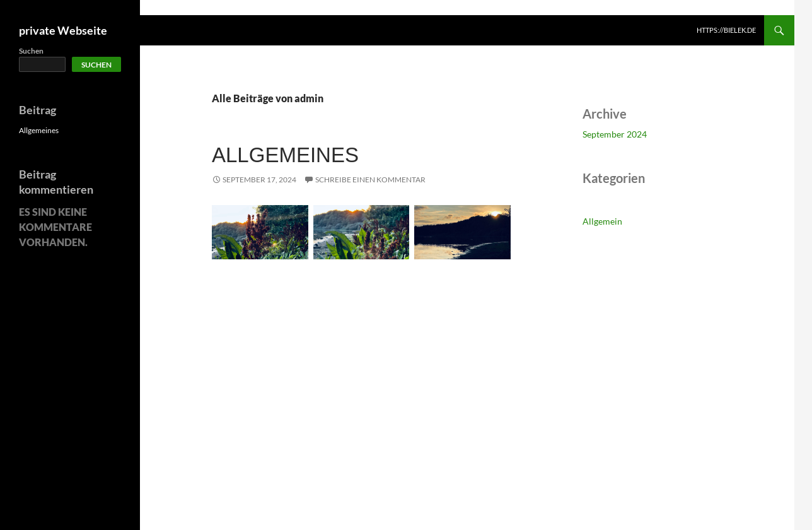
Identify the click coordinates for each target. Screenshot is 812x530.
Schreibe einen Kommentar (370, 180)
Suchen (31, 51)
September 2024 (615, 134)
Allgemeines (285, 155)
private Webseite (63, 30)
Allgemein (602, 221)
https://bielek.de (726, 30)
